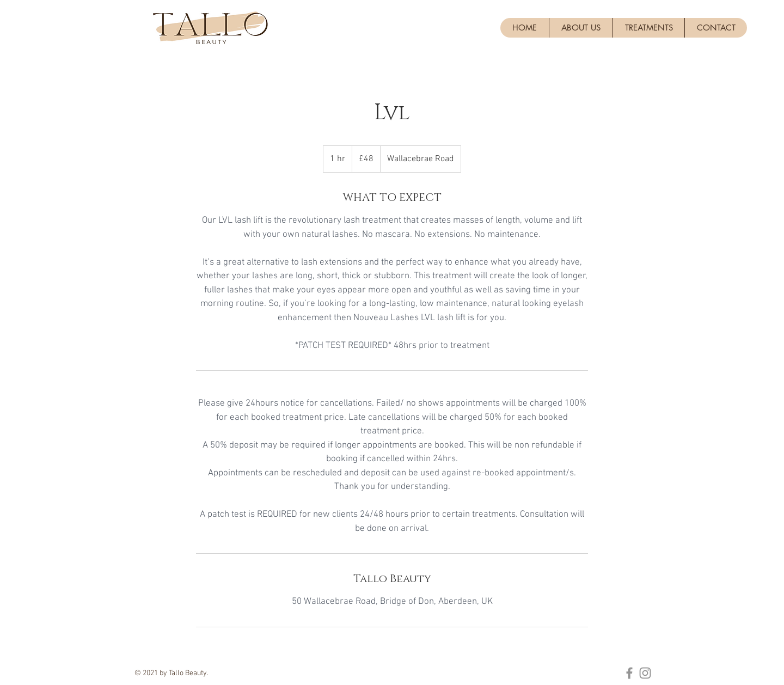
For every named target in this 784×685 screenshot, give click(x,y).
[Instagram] (645, 673)
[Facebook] (629, 673)
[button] (648, 28)
